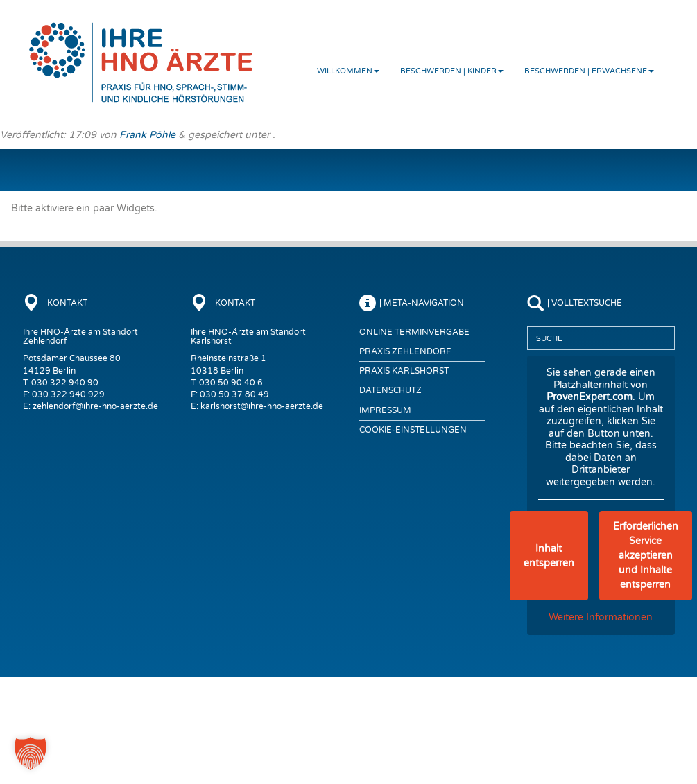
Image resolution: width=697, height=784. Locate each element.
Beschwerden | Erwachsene (589, 71)
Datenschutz (390, 390)
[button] (31, 753)
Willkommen (348, 71)
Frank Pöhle (147, 135)
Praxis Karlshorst (404, 371)
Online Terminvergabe (414, 332)
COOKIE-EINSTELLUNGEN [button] (413, 430)
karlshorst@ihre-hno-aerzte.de (262, 406)
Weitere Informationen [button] (601, 617)
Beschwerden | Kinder (452, 71)
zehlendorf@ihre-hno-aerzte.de (95, 406)
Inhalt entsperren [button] (549, 556)
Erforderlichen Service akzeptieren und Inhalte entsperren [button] (646, 556)
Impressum (385, 410)
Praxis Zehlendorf (405, 351)
